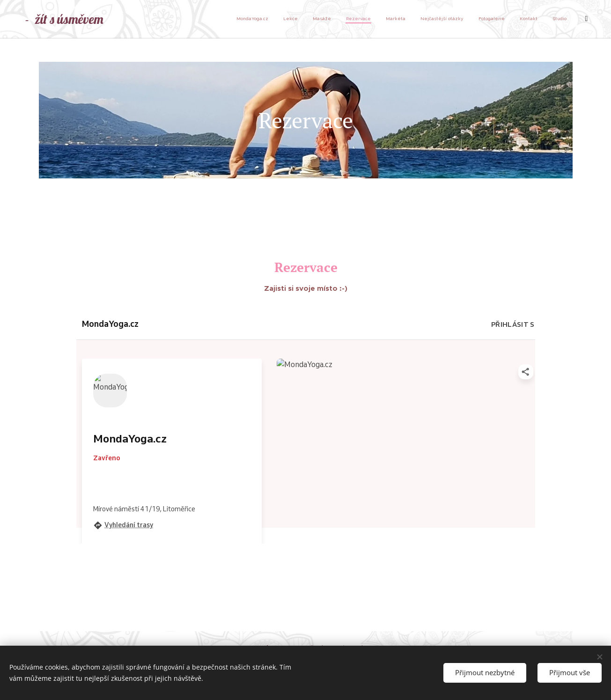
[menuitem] (445, 19)
